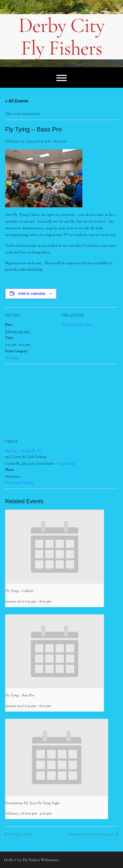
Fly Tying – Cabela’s (19, 591)
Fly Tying (12, 358)
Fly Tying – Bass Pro (20, 695)
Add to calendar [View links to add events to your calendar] (32, 294)
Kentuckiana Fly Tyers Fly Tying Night (33, 803)
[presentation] (55, 547)
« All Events (17, 101)
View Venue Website (20, 483)
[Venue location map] (61, 401)
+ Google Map (65, 463)
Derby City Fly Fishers (61, 37)
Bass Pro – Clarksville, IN (23, 451)
